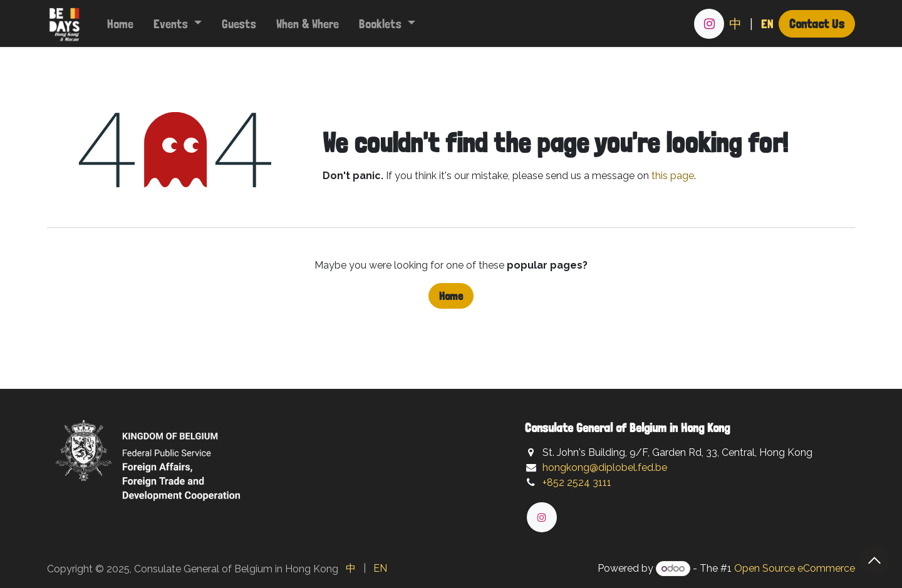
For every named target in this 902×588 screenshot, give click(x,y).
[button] (874, 560)
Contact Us (817, 23)
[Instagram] (709, 24)
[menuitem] (120, 24)
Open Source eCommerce (795, 568)
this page (673, 176)
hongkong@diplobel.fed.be (605, 467)
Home (451, 296)
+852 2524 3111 (577, 482)
